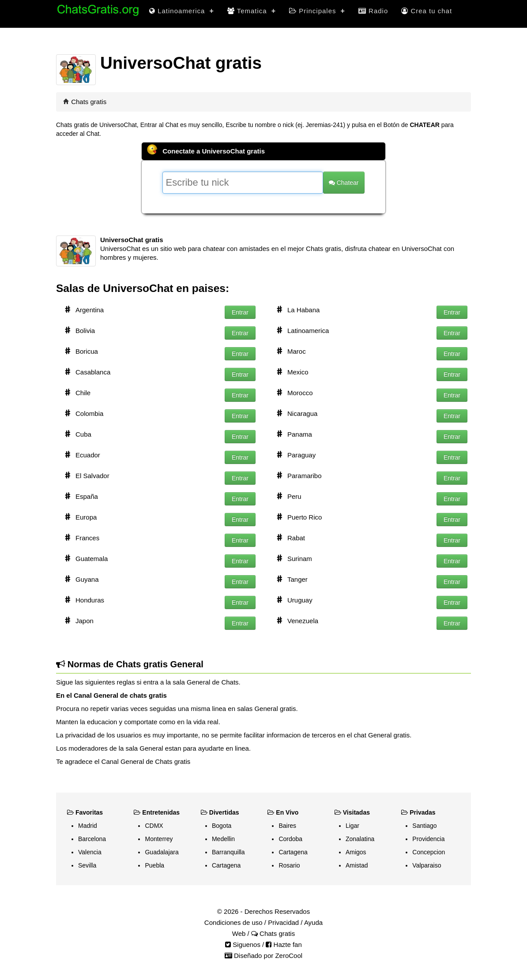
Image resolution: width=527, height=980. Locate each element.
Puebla (154, 865)
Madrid (88, 826)
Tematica (252, 11)
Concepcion (429, 852)
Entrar (240, 312)
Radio (373, 11)
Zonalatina (360, 839)
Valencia (90, 852)
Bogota (222, 826)
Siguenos (243, 944)
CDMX (154, 826)
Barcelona (92, 839)
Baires (287, 826)
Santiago (424, 826)
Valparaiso (427, 865)
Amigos (356, 852)
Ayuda (313, 922)
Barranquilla (228, 852)
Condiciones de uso (233, 922)
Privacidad (283, 922)
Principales (317, 11)
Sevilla (87, 865)
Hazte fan (284, 944)
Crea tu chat (427, 11)
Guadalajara (162, 852)
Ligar (352, 826)
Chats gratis (89, 102)
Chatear (344, 183)
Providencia (428, 839)
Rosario (289, 865)
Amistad (357, 865)
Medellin (223, 839)
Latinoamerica (182, 11)
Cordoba (290, 839)
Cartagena (226, 865)
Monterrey (159, 839)
